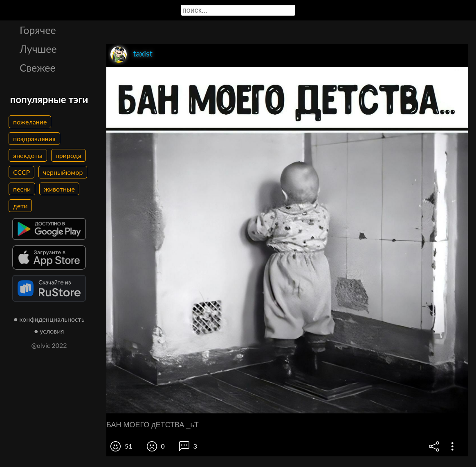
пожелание (30, 122)
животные (59, 189)
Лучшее (38, 49)
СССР (21, 172)
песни (22, 189)
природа (68, 155)
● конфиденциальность (49, 319)
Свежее (38, 68)
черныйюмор (63, 172)
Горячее (38, 30)
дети (20, 206)
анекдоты (28, 155)
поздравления (34, 139)
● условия (49, 331)
